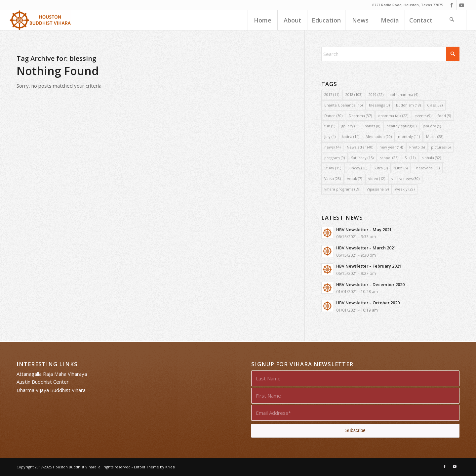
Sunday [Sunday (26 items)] (357, 168)
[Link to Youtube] (461, 5)
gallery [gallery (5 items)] (350, 126)
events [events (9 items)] (423, 116)
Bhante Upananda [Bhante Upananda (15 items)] (343, 105)
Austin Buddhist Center (43, 382)
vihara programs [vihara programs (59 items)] (342, 189)
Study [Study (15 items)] (333, 168)
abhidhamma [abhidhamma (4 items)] (404, 94)
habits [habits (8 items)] (372, 126)
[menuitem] (262, 20)
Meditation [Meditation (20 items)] (379, 136)
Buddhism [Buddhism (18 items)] (408, 105)
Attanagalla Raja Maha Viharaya (52, 374)
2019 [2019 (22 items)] (376, 94)
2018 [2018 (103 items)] (354, 94)
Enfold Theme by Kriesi (155, 467)
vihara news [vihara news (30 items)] (405, 178)
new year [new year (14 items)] (391, 147)
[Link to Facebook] (451, 5)
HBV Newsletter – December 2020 (370, 284)
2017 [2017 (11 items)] (332, 94)
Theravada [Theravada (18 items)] (427, 168)
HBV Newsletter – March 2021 (366, 248)
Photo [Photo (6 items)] (417, 147)
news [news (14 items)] (332, 147)
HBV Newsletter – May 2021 (364, 230)
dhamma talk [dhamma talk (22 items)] (393, 116)
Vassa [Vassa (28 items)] (333, 178)
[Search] (452, 20)
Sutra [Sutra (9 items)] (381, 168)
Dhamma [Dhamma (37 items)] (360, 116)
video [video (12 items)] (377, 178)
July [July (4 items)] (330, 136)
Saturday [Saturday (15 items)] (362, 158)
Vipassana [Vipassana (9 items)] (378, 189)
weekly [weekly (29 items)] (405, 189)
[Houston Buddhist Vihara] (40, 20)
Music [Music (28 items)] (435, 136)
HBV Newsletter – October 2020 (368, 303)
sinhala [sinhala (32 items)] (431, 158)
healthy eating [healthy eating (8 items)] (401, 126)
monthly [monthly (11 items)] (409, 136)
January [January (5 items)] (432, 126)
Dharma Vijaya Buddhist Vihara (51, 390)
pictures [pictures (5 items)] (441, 147)
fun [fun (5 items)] (330, 126)
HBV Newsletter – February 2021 (369, 266)
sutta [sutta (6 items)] (401, 168)
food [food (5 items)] (444, 116)
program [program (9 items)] (335, 158)
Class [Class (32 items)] (435, 105)
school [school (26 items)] (389, 158)
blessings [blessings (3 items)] (379, 105)
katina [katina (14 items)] (351, 136)
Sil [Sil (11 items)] (410, 158)
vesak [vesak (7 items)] (355, 178)
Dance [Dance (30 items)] (333, 116)
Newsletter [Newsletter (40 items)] (360, 147)
